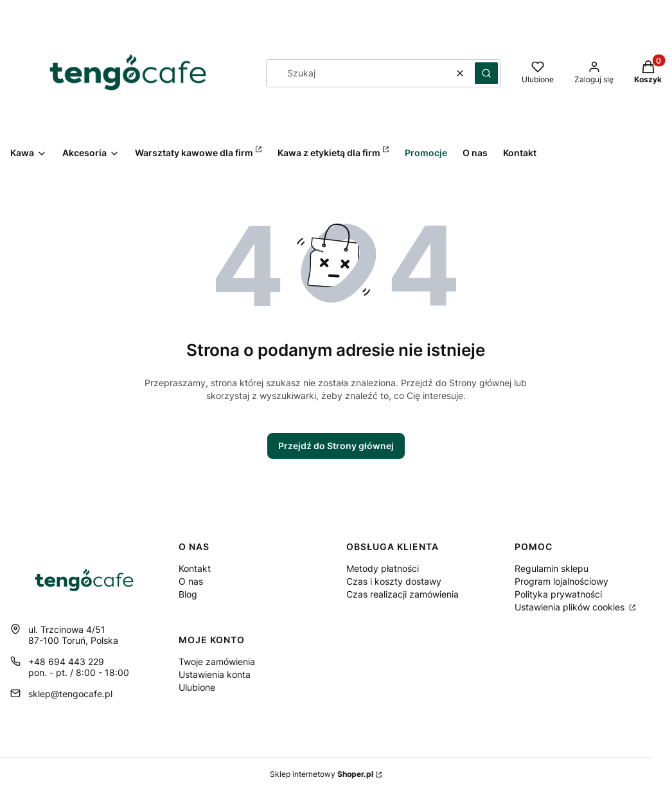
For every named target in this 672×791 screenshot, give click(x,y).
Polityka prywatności (558, 594)
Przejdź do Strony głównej (336, 446)
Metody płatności (383, 568)
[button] (486, 73)
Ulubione (197, 687)
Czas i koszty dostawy (394, 581)
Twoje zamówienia (217, 662)
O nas (191, 581)
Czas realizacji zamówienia (402, 594)
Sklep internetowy (322, 774)
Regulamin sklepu (552, 568)
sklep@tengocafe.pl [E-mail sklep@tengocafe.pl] (70, 694)
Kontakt (195, 568)
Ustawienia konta (215, 674)
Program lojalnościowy (561, 581)
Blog (188, 594)
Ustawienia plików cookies (571, 607)
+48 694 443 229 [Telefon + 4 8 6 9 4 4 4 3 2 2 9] (66, 662)
